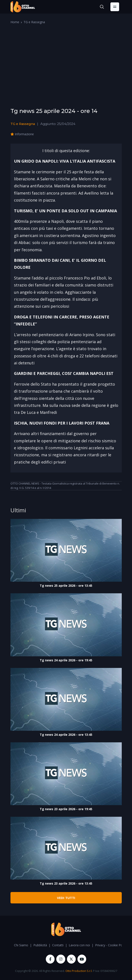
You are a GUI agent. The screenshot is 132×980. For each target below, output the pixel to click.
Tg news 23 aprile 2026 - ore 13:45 (66, 883)
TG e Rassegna (34, 22)
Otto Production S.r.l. (79, 971)
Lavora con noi (79, 945)
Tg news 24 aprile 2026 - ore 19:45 (66, 660)
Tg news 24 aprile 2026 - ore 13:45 (66, 735)
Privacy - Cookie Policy (111, 945)
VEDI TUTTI (66, 898)
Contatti (58, 945)
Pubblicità (40, 945)
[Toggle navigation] (115, 7)
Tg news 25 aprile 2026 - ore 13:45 (66, 586)
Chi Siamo (21, 945)
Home (15, 22)
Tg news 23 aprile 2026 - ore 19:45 (66, 809)
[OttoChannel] (23, 7)
